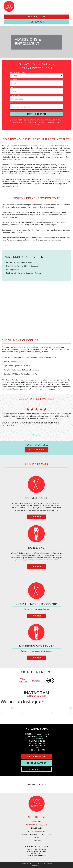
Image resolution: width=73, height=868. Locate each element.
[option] (36, 417)
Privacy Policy (36, 866)
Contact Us (37, 450)
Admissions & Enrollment (36, 825)
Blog (36, 838)
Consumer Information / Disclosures (37, 834)
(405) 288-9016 (37, 739)
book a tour (36, 17)
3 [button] (39, 435)
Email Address (17, 103)
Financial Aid (37, 828)
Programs (37, 822)
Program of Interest (19, 72)
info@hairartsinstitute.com (36, 855)
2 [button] (36, 435)
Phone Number (17, 95)
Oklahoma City (36, 785)
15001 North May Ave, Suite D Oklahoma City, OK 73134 (36, 850)
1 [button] (34, 435)
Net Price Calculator (36, 831)
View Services (36, 769)
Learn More (36, 517)
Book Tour (6, 245)
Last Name (15, 87)
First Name (15, 79)
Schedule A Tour (37, 763)
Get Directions (36, 757)
